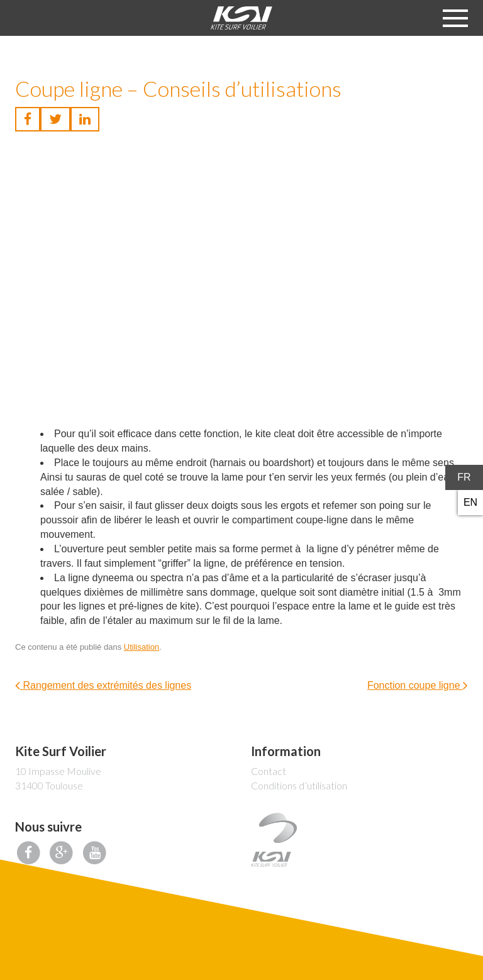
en (470, 502)
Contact (269, 771)
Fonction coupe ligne (418, 685)
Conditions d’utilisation (299, 785)
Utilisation (142, 647)
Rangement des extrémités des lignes (103, 685)
